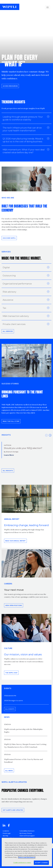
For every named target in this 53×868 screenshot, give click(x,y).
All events (10, 709)
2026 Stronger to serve (13, 700)
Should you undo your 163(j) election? (23, 448)
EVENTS (8, 688)
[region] (27, 852)
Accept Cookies (41, 863)
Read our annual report (15, 541)
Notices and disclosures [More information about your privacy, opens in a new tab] (27, 857)
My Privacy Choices (26, 833)
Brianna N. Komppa (12, 452)
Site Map (5, 836)
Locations (6, 831)
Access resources (10, 86)
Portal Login (7, 833)
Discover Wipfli (9, 238)
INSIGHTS (6, 435)
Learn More (9, 455)
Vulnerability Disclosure (27, 831)
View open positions (14, 605)
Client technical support (27, 836)
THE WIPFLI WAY (11, 673)
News (7, 717)
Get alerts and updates (13, 810)
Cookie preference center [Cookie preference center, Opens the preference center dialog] (22, 863)
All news (9, 771)
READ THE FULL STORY (11, 421)
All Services (8, 331)
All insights (8, 471)
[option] (26, 450)
